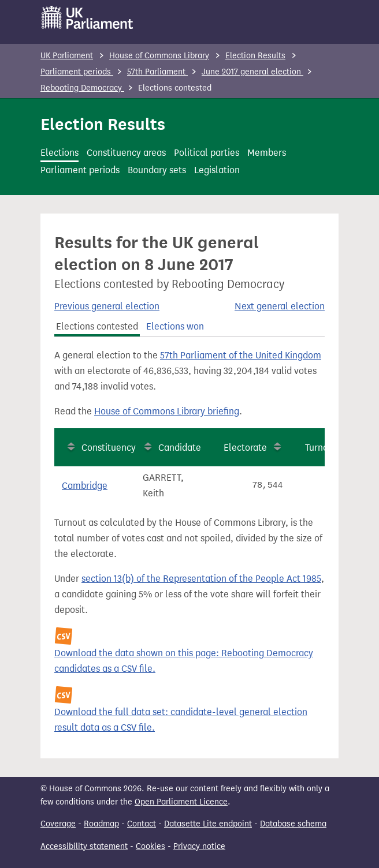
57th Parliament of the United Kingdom (241, 355)
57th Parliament (157, 72)
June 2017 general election (252, 72)
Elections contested (97, 326)
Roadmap (101, 824)
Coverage (58, 824)
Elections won (175, 326)
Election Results (255, 56)
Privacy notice (199, 846)
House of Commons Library (159, 56)
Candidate (180, 448)
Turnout (321, 448)
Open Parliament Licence (181, 802)
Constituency (109, 448)
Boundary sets (157, 170)
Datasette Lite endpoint (208, 824)
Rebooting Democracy (82, 88)
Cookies (151, 846)
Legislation (217, 170)
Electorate (245, 448)
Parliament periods (77, 72)
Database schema (293, 824)
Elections (60, 153)
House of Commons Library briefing (167, 411)
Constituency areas (126, 153)
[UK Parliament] (88, 17)
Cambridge (85, 486)
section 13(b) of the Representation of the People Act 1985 (201, 579)
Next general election (280, 306)
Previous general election (107, 306)
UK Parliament (67, 56)
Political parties (207, 153)
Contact (142, 824)
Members (267, 153)
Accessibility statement (84, 846)
